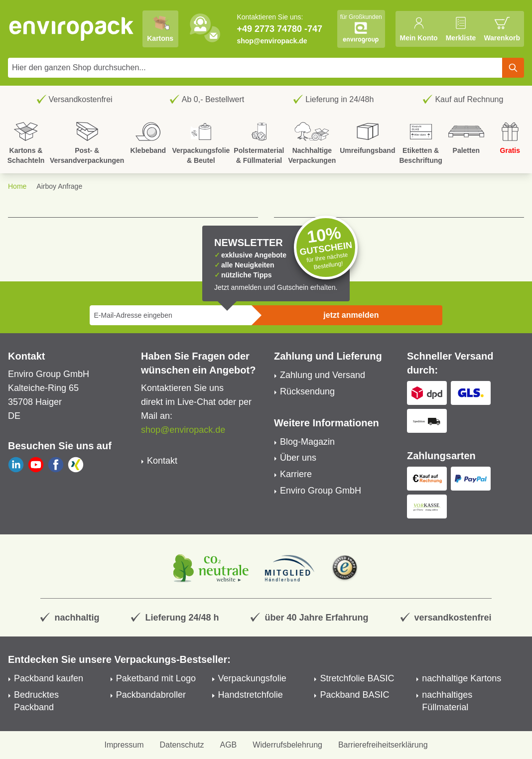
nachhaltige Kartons (462, 678)
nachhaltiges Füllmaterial (447, 701)
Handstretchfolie (251, 695)
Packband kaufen (49, 678)
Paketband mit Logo (156, 678)
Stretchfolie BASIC (357, 678)
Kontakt (162, 461)
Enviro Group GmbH (321, 491)
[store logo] (72, 29)
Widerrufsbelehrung (287, 745)
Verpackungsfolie (252, 678)
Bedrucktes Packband (36, 701)
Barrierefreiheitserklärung (383, 745)
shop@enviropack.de (272, 41)
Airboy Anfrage (59, 186)
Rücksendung (307, 391)
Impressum (124, 745)
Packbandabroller (151, 695)
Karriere (296, 474)
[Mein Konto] (418, 29)
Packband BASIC (354, 695)
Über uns (298, 458)
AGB (229, 745)
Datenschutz (182, 745)
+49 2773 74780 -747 (279, 29)
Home (17, 186)
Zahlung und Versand (323, 375)
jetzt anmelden (351, 315)
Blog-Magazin (307, 442)
